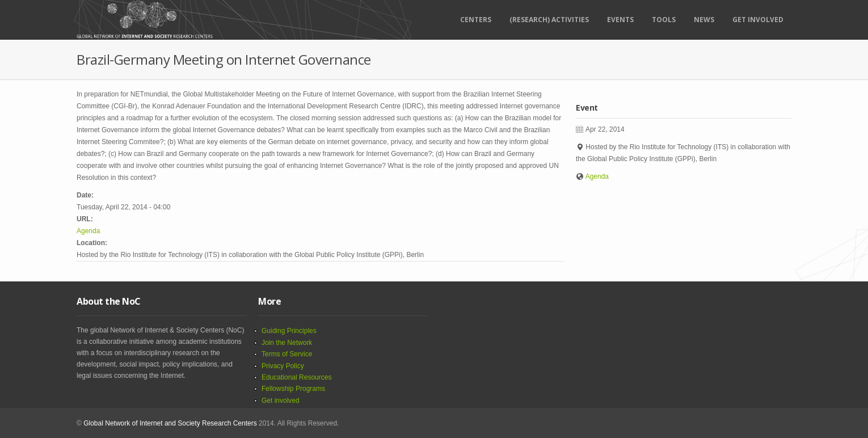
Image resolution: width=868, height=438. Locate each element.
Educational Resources (296, 377)
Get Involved (758, 20)
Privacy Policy (283, 366)
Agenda (88, 231)
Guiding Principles (289, 331)
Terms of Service (287, 354)
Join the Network (287, 343)
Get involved (281, 401)
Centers (476, 20)
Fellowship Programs (293, 389)
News (704, 20)
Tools (664, 20)
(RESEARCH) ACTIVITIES (549, 20)
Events (620, 20)
